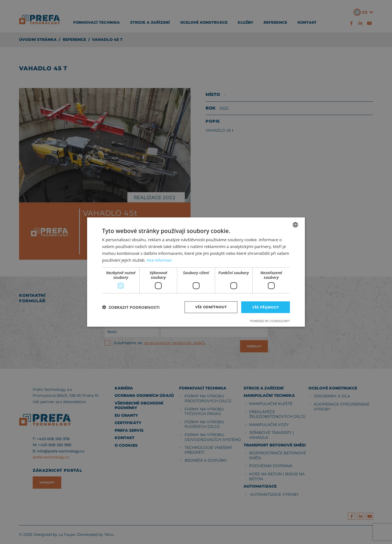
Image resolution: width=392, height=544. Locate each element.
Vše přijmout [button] (266, 307)
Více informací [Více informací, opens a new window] (160, 259)
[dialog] (196, 272)
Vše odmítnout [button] (210, 307)
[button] (131, 307)
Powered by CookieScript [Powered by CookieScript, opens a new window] (270, 321)
